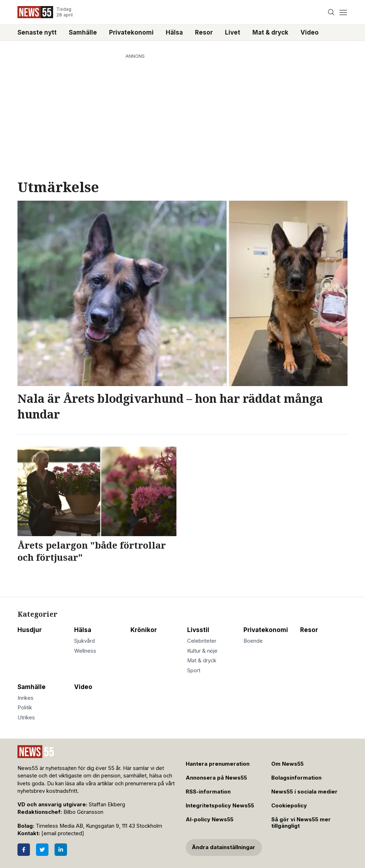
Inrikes (25, 698)
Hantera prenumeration (218, 764)
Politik (25, 708)
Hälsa (174, 32)
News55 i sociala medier (304, 792)
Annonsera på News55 (216, 778)
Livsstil (198, 630)
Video (310, 32)
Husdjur (30, 630)
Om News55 (287, 764)
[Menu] (343, 12)
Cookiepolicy (289, 806)
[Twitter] (42, 850)
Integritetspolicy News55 (220, 806)
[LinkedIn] (61, 850)
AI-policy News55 (210, 820)
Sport (194, 671)
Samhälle (83, 32)
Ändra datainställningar (223, 847)
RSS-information (208, 792)
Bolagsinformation (296, 778)
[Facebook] (24, 850)
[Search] (331, 12)
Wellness (85, 651)
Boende (253, 641)
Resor (204, 32)
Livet (233, 32)
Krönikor (144, 630)
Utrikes (26, 718)
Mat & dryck (270, 32)
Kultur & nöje (202, 651)
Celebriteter (202, 641)
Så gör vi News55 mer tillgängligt (301, 823)
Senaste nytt (37, 32)
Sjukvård (84, 641)
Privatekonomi (131, 32)
